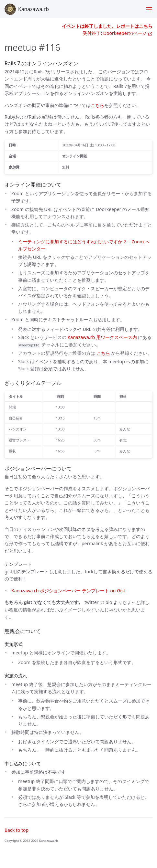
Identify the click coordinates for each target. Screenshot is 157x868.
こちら (97, 105)
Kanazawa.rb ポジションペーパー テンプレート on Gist (68, 591)
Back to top (17, 830)
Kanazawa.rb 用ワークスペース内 (102, 337)
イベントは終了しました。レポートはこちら (107, 26)
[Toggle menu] (149, 9)
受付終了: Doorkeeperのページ (118, 33)
